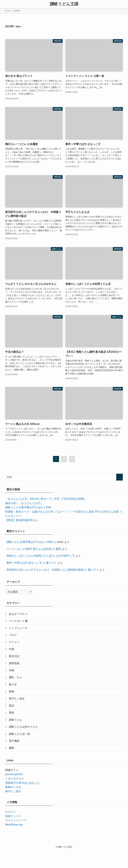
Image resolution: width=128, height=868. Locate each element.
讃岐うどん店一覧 (20, 748)
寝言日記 (15, 662)
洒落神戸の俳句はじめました (22, 799)
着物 (12, 701)
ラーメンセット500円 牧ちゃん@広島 (29, 549)
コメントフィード (16, 837)
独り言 (14, 693)
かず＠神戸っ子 (65, 556)
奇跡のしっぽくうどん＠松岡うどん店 (29, 556)
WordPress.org (14, 841)
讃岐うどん (16, 733)
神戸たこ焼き (18, 709)
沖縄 (12, 677)
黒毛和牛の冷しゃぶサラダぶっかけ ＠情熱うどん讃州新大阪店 (45, 570)
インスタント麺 (19, 622)
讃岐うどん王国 (64, 4)
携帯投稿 (15, 669)
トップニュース (19, 630)
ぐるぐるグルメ (14, 795)
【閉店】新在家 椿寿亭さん (21, 520)
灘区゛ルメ (16, 685)
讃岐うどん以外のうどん (24, 741)
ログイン (10, 828)
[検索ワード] (64, 477)
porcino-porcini (14, 791)
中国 (12, 654)
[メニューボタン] (4, 4)
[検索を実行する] (119, 477)
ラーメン (15, 646)
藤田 (58, 549)
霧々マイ (51, 563)
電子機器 (15, 756)
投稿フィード (13, 833)
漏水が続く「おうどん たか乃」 (24, 503)
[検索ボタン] (124, 4)
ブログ (14, 638)
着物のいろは (13, 804)
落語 (12, 717)
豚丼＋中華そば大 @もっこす (24, 563)
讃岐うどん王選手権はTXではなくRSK (28, 507)
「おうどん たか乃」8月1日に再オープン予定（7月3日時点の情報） (46, 499)
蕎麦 (12, 725)
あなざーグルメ (19, 614)
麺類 (12, 764)
